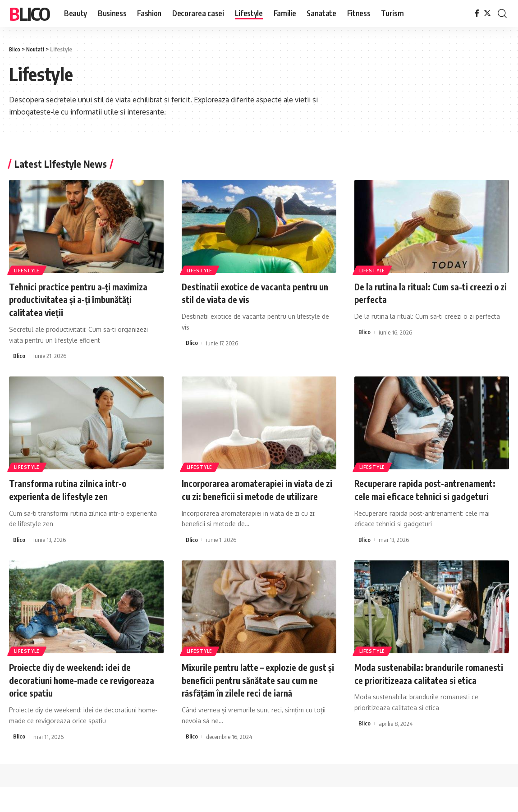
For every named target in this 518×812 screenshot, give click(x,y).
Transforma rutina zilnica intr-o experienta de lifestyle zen (75, 489)
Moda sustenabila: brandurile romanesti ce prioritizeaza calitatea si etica (430, 692)
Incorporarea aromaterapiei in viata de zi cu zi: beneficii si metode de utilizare (257, 496)
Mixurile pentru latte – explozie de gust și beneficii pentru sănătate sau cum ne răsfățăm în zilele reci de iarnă (258, 699)
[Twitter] (487, 13)
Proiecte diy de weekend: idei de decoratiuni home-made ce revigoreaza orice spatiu (78, 692)
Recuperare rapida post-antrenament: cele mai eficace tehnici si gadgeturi (417, 496)
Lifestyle (27, 270)
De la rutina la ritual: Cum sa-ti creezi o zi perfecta (418, 293)
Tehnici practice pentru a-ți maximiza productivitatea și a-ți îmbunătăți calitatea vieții (77, 299)
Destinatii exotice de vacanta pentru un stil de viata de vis (259, 293)
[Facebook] (477, 13)
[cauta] (502, 14)
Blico (29, 14)
